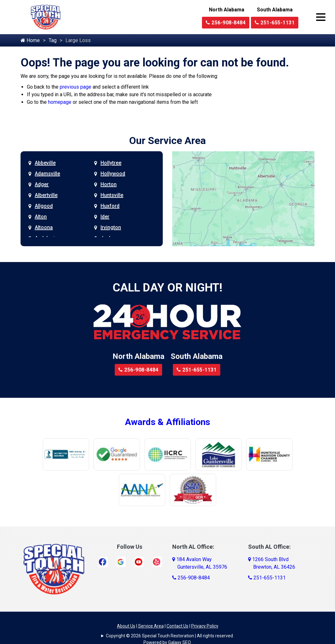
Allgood (44, 206)
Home (30, 40)
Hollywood (113, 174)
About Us (126, 626)
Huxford (110, 206)
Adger (42, 184)
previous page (76, 87)
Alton (41, 217)
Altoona (44, 227)
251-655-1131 (275, 23)
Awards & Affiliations (167, 422)
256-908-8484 (226, 23)
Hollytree (111, 163)
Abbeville (45, 163)
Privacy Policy (205, 626)
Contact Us (177, 626)
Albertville (46, 195)
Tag (53, 40)
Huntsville (112, 195)
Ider (105, 217)
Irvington (111, 227)
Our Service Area (167, 141)
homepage (60, 102)
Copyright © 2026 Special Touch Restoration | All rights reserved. (170, 636)
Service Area (151, 626)
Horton (109, 184)
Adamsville (47, 174)
